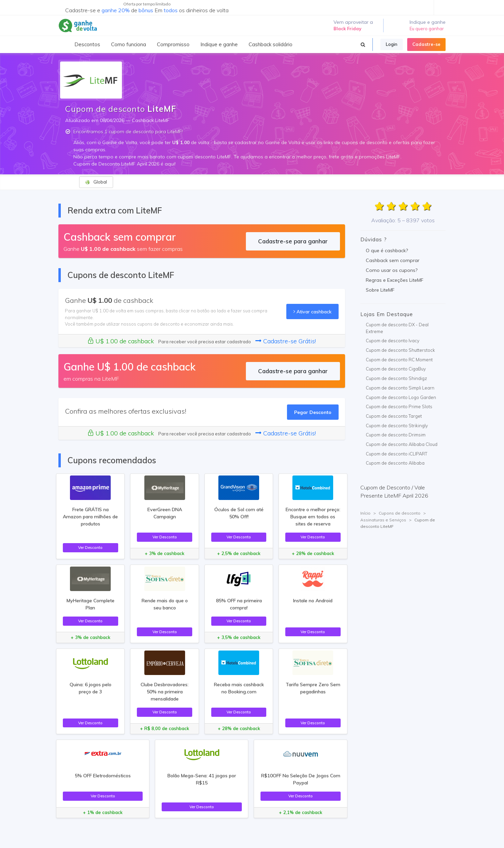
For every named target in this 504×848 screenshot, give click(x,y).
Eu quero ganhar (427, 29)
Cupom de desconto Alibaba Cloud (402, 444)
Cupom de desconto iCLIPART (397, 454)
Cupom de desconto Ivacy (393, 341)
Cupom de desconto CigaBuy (396, 369)
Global (96, 182)
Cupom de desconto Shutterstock (400, 350)
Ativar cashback (312, 311)
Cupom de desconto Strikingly (397, 426)
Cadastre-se (426, 44)
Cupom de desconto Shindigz (396, 378)
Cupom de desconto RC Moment (399, 360)
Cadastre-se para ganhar (293, 241)
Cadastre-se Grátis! (286, 341)
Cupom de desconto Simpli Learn (400, 388)
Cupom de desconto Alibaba (395, 463)
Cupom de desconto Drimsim (396, 435)
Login (392, 44)
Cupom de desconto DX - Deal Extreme (397, 328)
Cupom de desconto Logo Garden (401, 397)
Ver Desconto (90, 547)
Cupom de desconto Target (394, 416)
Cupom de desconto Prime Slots (399, 406)
